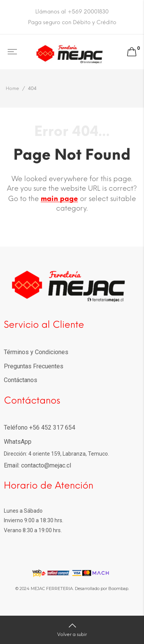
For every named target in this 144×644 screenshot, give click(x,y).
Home (12, 88)
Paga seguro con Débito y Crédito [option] (72, 22)
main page (59, 199)
